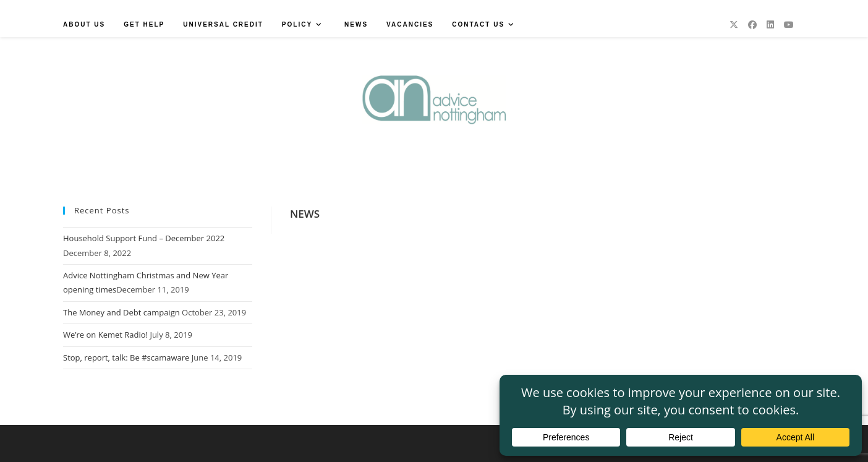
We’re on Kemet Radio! (105, 335)
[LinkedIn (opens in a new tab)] (770, 25)
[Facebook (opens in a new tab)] (752, 25)
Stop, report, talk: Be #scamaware (126, 357)
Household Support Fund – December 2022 (144, 238)
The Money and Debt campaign (121, 312)
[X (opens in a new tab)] (734, 25)
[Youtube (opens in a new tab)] (789, 25)
